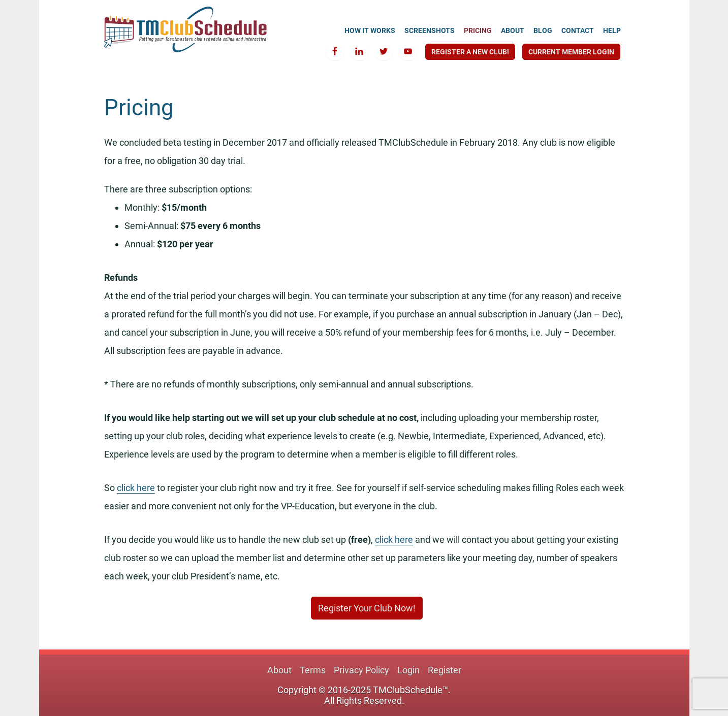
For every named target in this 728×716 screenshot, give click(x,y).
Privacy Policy (361, 670)
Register (445, 670)
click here (136, 488)
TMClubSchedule (185, 29)
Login (408, 670)
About (279, 670)
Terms (313, 670)
